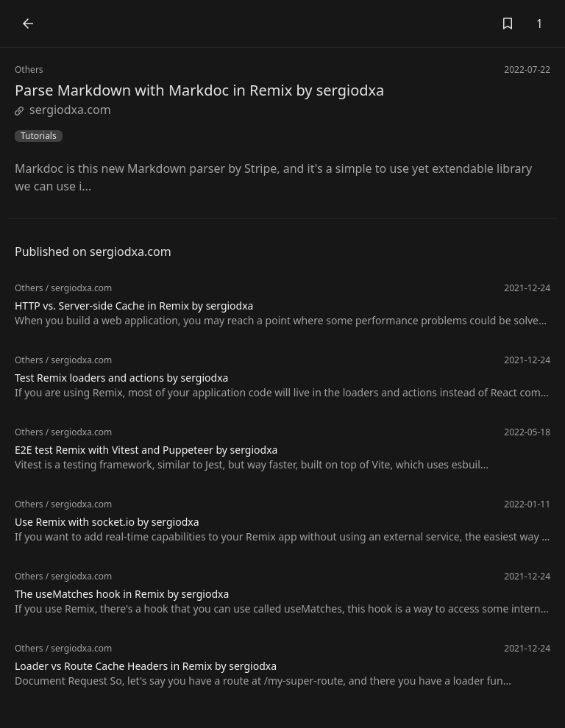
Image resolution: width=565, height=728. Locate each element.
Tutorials (39, 136)
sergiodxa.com (63, 110)
